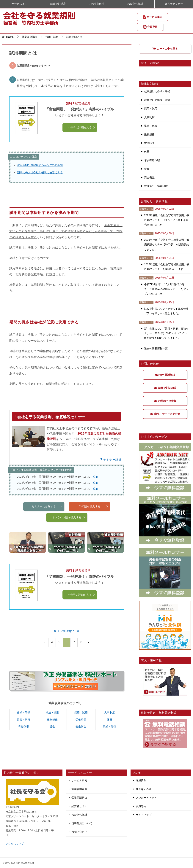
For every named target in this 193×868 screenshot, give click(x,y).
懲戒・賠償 (110, 726)
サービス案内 (153, 17)
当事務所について (82, 823)
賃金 (52, 726)
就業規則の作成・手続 (157, 91)
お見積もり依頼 (165, 401)
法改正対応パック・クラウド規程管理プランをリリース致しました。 (166, 311)
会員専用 (150, 27)
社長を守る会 (144, 789)
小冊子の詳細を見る (81, 127)
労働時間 (81, 720)
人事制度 (110, 713)
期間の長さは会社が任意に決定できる (40, 172)
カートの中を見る (165, 49)
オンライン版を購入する (69, 536)
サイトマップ (144, 815)
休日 (110, 720)
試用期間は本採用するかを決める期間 (40, 165)
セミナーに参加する (47, 525)
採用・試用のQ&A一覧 (67, 631)
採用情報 (141, 780)
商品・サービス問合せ (165, 414)
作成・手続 (24, 713)
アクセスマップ (15, 844)
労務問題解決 (97, 4)
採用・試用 (81, 713)
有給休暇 (24, 726)
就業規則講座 (58, 4)
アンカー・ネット (146, 798)
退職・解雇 (24, 720)
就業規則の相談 (165, 388)
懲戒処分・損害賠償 (156, 186)
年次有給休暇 (152, 160)
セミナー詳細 (110, 460)
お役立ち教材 (135, 4)
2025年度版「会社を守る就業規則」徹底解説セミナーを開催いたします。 (167, 267)
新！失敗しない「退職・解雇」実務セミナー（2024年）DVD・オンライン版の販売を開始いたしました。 (166, 333)
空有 (96, 477)
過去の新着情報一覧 (156, 348)
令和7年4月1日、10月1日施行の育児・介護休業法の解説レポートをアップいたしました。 (166, 289)
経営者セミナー (174, 4)
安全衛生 (81, 726)
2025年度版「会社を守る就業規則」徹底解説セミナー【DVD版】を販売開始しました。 (167, 244)
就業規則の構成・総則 (157, 100)
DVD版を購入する (93, 525)
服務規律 (52, 720)
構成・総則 (52, 713)
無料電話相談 (165, 375)
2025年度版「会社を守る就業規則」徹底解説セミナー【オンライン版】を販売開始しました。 (167, 220)
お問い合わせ (79, 832)
